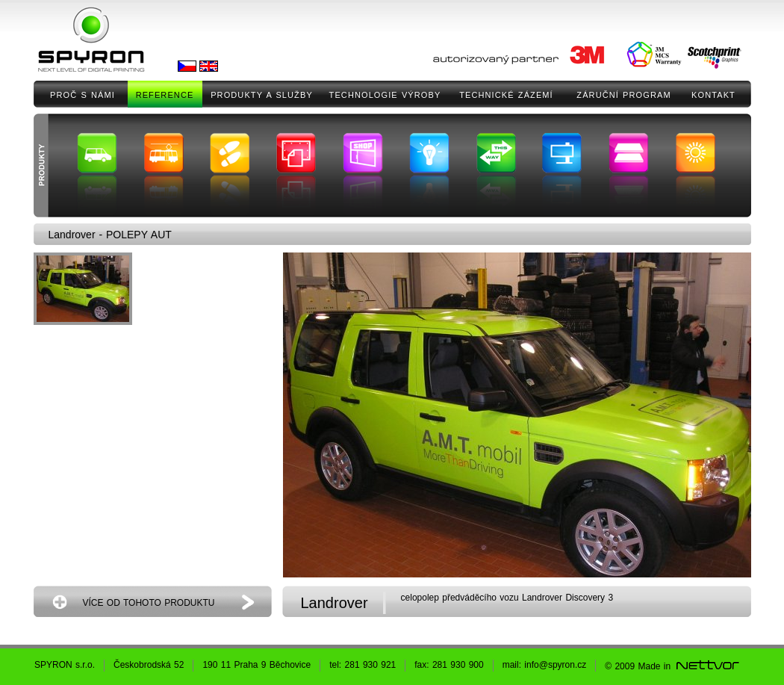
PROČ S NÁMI (83, 95)
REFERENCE (165, 95)
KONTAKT (713, 95)
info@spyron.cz (555, 665)
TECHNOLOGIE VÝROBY (385, 95)
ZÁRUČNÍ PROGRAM (623, 95)
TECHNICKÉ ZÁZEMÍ (506, 95)
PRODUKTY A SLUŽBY (262, 95)
